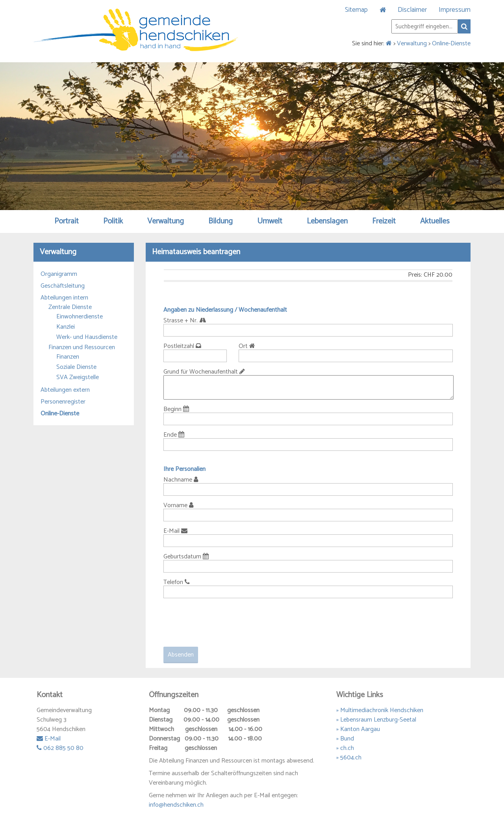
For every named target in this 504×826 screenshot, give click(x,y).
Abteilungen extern (65, 390)
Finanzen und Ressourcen (82, 348)
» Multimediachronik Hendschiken (380, 710)
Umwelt (270, 221)
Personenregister (63, 402)
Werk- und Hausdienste (87, 337)
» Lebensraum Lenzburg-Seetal (376, 720)
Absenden (181, 655)
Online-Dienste (451, 44)
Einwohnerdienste (80, 317)
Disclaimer (412, 10)
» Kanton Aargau (358, 729)
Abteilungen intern (64, 298)
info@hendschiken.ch (176, 805)
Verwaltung (412, 44)
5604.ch (351, 758)
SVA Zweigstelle (78, 378)
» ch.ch (345, 748)
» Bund (345, 739)
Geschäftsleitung (63, 286)
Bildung (220, 221)
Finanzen (68, 357)
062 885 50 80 (60, 748)
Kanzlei (66, 327)
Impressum (455, 10)
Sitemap (356, 10)
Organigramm (59, 274)
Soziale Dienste (76, 367)
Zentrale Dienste (70, 307)
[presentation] (223, 619)
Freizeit (384, 221)
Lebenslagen (327, 221)
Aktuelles (435, 221)
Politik (113, 221)
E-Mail (49, 739)
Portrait (67, 221)
